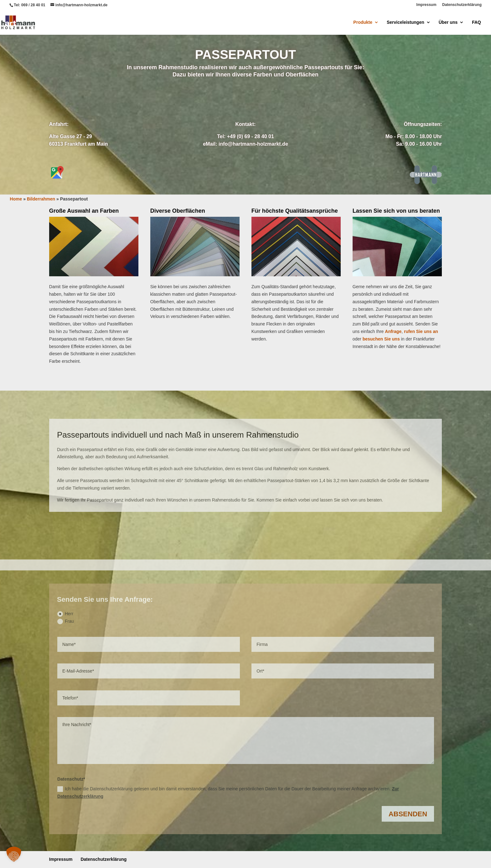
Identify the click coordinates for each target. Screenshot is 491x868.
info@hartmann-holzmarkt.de (253, 144)
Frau (66, 621)
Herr (65, 614)
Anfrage (217, 99)
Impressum (426, 5)
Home (16, 199)
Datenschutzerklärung (462, 5)
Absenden (408, 814)
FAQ (476, 22)
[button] (14, 854)
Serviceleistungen (406, 22)
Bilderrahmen (246, 171)
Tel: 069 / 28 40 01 (30, 5)
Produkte (363, 22)
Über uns (448, 22)
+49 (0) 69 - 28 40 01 (251, 136)
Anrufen (274, 99)
